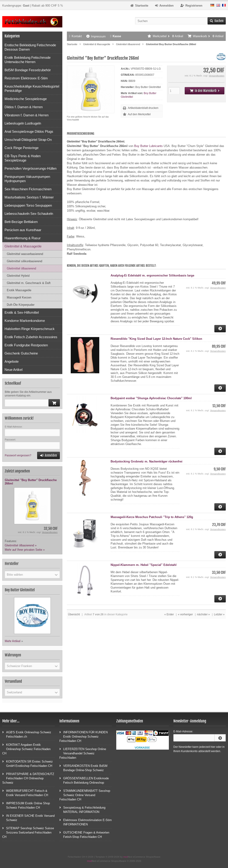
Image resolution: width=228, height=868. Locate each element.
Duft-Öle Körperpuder (21, 305)
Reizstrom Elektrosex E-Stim (26, 78)
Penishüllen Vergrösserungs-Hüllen (30, 168)
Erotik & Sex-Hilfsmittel (22, 312)
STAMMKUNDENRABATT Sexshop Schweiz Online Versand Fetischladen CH (85, 795)
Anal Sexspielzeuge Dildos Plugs (29, 131)
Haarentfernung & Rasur (23, 238)
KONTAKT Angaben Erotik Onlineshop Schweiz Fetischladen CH (26, 749)
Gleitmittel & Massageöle (23, 246)
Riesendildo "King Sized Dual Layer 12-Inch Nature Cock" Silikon (156, 339)
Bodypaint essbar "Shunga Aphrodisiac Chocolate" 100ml (151, 398)
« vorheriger (185, 614)
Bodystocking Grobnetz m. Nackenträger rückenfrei (147, 461)
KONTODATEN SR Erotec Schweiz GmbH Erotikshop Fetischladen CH (28, 763)
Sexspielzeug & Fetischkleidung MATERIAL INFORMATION (82, 809)
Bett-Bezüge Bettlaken (21, 222)
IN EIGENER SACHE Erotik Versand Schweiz (28, 818)
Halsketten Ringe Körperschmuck (30, 329)
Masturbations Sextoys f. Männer (29, 197)
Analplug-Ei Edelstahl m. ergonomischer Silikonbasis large (152, 275)
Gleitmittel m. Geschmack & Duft (29, 283)
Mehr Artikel (13, 641)
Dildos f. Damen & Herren (24, 107)
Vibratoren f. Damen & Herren (27, 115)
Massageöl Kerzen (19, 297)
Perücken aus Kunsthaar (23, 230)
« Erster (169, 614)
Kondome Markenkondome (25, 321)
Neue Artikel (13, 370)
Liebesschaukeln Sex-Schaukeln (29, 214)
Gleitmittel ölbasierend (21, 268)
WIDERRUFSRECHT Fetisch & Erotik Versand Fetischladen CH (25, 793)
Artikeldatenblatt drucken (143, 108)
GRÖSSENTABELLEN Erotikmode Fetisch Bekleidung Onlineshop (84, 780)
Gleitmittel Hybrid (18, 276)
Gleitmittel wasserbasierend (25, 254)
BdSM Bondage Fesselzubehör (28, 70)
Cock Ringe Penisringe (22, 148)
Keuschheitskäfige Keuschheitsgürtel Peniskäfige (32, 88)
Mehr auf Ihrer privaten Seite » (25, 550)
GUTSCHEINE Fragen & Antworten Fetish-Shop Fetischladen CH (84, 834)
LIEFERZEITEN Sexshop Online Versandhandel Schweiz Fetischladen (83, 753)
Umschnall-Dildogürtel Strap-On (28, 140)
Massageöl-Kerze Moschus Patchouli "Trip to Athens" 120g (152, 517)
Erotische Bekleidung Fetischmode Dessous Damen (30, 47)
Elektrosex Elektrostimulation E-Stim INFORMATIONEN (86, 822)
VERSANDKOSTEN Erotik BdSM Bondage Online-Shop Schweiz (83, 768)
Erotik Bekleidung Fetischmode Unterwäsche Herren (28, 60)
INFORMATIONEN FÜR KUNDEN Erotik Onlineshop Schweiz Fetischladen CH (84, 736)
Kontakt (75, 36)
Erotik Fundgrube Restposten (26, 345)
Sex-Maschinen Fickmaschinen (28, 189)
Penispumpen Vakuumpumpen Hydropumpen (27, 179)
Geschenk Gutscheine (21, 353)
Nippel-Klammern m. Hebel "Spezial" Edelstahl (144, 565)
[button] (32, 575)
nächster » (203, 614)
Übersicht (74, 614)
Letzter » (219, 614)
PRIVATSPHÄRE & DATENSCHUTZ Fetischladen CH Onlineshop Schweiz (28, 778)
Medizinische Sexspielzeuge (26, 99)
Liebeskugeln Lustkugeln (23, 123)
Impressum (96, 36)
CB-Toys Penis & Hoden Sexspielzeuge (23, 158)
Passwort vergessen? (18, 455)
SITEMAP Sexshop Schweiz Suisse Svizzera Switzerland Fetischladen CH (28, 832)
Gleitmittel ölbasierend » (21, 545)
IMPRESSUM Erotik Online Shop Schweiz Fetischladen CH (26, 805)
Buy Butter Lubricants (148, 146)
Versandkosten (217, 76)
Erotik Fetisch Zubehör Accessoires (31, 337)
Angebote (12, 361)
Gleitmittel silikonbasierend (24, 261)
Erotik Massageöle (19, 290)
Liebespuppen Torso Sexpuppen (28, 205)
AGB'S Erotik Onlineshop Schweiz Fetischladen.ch (27, 734)
